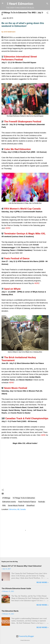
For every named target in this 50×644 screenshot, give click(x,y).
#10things (6, 498)
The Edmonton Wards (10, 611)
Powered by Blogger (25, 636)
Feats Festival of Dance (27, 502)
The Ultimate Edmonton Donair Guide (16, 588)
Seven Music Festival (16, 506)
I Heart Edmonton (20, 4)
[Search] (47, 4)
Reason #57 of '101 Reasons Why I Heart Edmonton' (22, 566)
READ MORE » (43, 582)
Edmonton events (9, 502)
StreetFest (30, 506)
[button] (47, 13)
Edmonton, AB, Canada (17, 509)
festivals (42, 502)
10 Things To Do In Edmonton (24, 498)
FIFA (4, 506)
